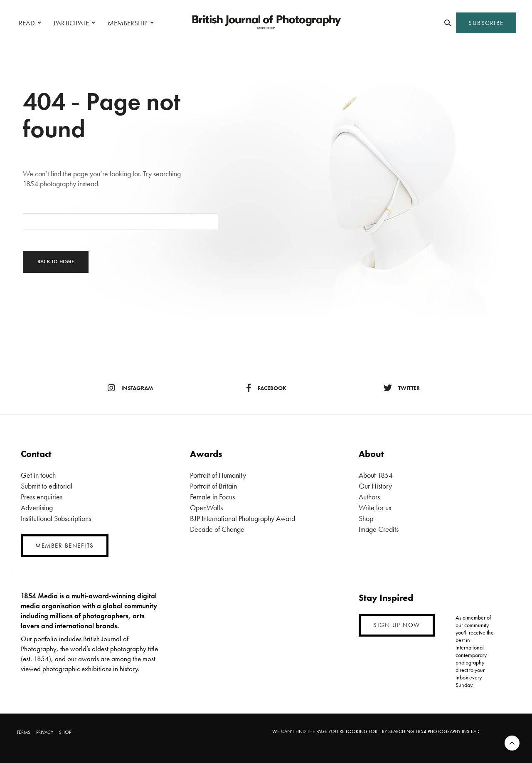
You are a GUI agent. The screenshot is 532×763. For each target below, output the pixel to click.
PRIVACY (45, 732)
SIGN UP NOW (397, 625)
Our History (375, 486)
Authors (369, 497)
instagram (130, 388)
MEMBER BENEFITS (65, 546)
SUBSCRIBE (486, 23)
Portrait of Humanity (218, 475)
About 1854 (376, 475)
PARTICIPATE (71, 23)
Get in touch (38, 475)
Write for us (375, 507)
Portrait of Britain (213, 486)
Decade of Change (217, 529)
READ (27, 23)
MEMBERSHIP (128, 23)
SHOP (65, 732)
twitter (402, 388)
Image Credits (379, 529)
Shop (366, 518)
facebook (266, 388)
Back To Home (56, 262)
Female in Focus (212, 497)
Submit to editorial (47, 486)
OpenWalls (206, 507)
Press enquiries (42, 497)
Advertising (37, 507)
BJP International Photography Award (243, 518)
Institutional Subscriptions (56, 518)
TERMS (23, 732)
